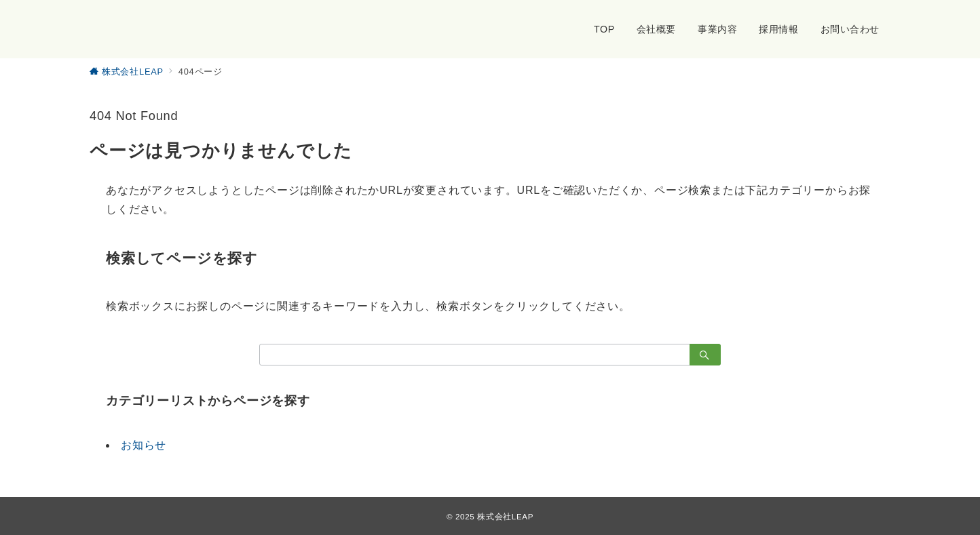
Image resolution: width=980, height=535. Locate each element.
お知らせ (144, 445)
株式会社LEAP (505, 516)
